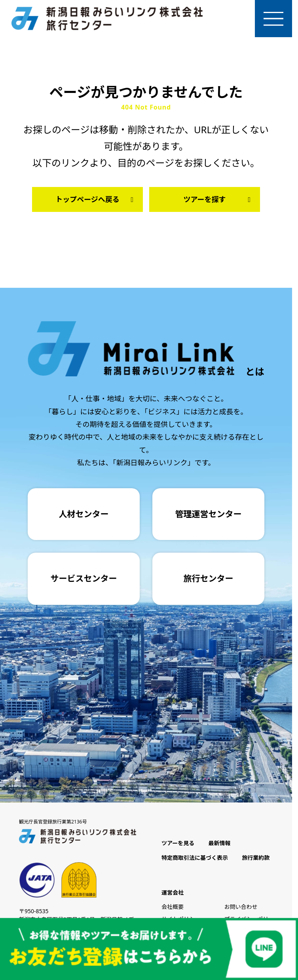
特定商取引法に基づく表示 (195, 861)
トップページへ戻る (96, 202)
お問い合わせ (241, 910)
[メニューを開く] (272, 20)
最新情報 (219, 846)
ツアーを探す (219, 202)
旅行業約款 (256, 861)
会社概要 (173, 910)
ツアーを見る (178, 846)
